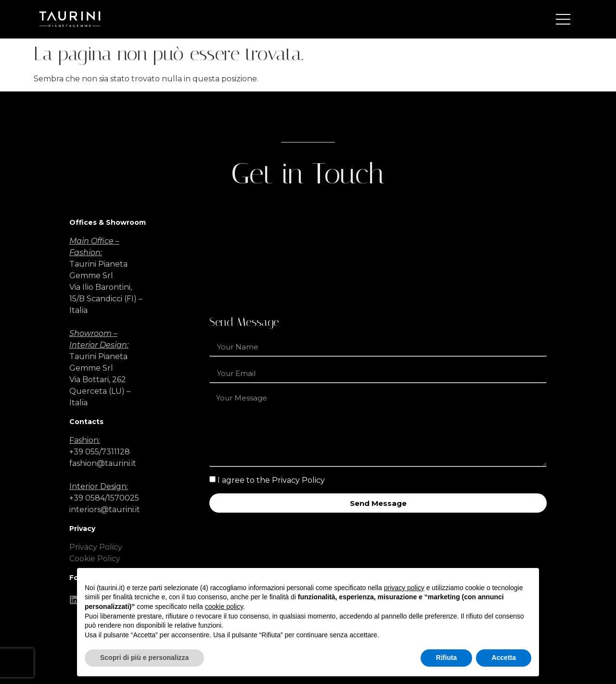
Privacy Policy (96, 547)
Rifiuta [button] (447, 658)
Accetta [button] (504, 658)
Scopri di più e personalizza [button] (144, 658)
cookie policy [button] (224, 607)
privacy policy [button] (404, 588)
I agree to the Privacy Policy (271, 480)
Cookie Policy (95, 559)
